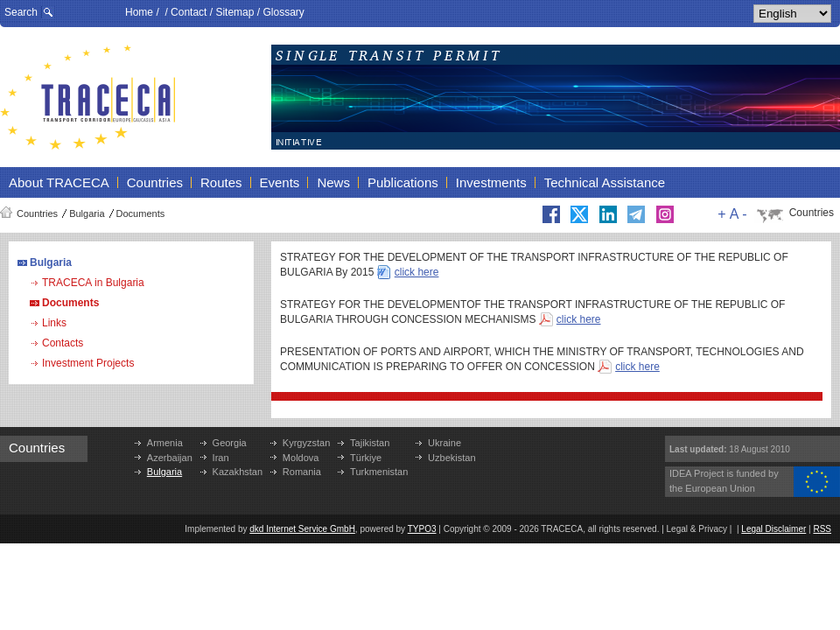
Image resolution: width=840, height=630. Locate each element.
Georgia (230, 443)
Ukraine (444, 443)
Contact (189, 12)
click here (417, 272)
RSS (822, 529)
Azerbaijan (170, 458)
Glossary (283, 12)
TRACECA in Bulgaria (93, 283)
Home (139, 12)
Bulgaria (87, 213)
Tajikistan (370, 443)
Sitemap (234, 12)
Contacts (63, 343)
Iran (221, 458)
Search (21, 12)
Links (54, 323)
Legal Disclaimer (773, 529)
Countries (37, 213)
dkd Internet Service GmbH (302, 529)
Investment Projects (88, 363)
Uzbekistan (451, 458)
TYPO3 (422, 529)
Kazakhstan (238, 472)
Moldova (301, 458)
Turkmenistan (379, 472)
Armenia (165, 443)
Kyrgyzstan (306, 443)
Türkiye (366, 458)
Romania (302, 472)
